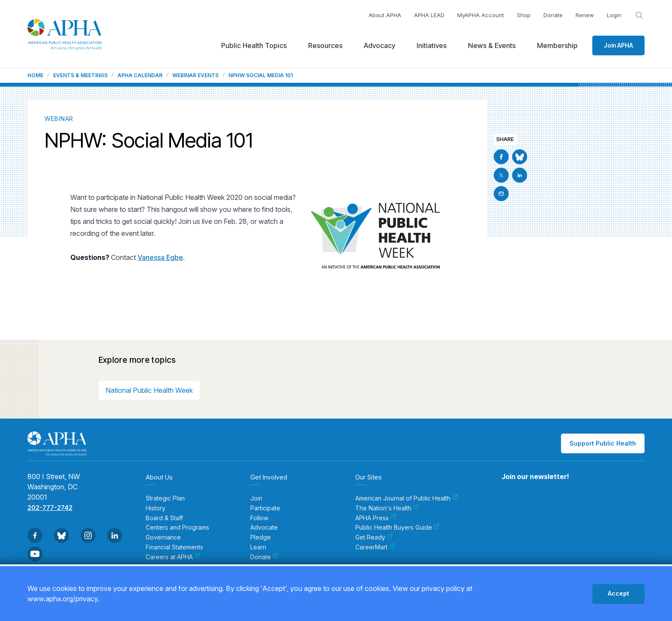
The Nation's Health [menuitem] (387, 508)
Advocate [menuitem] (264, 528)
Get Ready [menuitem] (374, 537)
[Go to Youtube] (35, 554)
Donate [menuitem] (264, 557)
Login (614, 15)
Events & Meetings (80, 75)
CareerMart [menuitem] (375, 547)
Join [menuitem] (256, 498)
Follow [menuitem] (259, 518)
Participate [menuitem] (265, 508)
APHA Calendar (140, 75)
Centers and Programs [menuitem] (177, 528)
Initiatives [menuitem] (432, 45)
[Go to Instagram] (88, 535)
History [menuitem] (156, 508)
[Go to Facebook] (501, 157)
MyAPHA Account (481, 15)
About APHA (385, 15)
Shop (524, 15)
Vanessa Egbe (160, 257)
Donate (553, 15)
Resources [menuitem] (325, 45)
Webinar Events (195, 75)
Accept (618, 593)
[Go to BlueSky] (520, 157)
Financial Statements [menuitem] (174, 547)
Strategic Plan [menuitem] (165, 498)
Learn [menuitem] (258, 547)
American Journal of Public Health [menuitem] (407, 498)
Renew (585, 15)
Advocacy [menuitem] (379, 45)
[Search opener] (639, 15)
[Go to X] (501, 175)
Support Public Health (603, 443)
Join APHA (618, 45)
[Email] (501, 194)
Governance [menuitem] (163, 537)
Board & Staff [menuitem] (164, 518)
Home (35, 75)
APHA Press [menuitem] (376, 518)
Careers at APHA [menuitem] (173, 557)
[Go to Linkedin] (520, 175)
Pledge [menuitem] (261, 537)
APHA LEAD (429, 15)
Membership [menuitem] (557, 45)
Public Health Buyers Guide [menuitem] (397, 528)
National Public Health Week (149, 390)
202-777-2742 (50, 508)
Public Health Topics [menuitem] (254, 45)
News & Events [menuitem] (492, 45)
